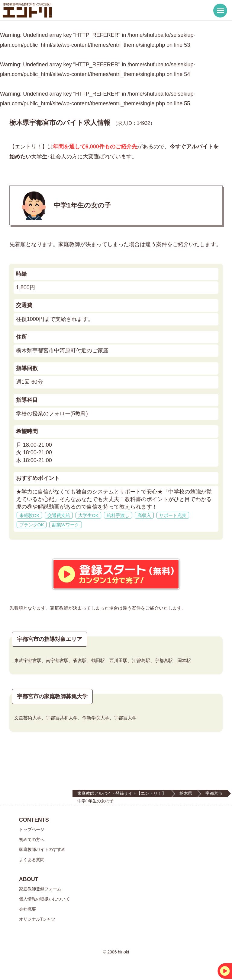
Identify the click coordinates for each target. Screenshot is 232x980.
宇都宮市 (214, 793)
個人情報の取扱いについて (44, 899)
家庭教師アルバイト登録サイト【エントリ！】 (122, 793)
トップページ (32, 829)
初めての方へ (32, 839)
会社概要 (27, 909)
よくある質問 (32, 860)
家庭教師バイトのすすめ (42, 849)
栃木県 (186, 793)
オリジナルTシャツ (37, 919)
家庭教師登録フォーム (40, 889)
